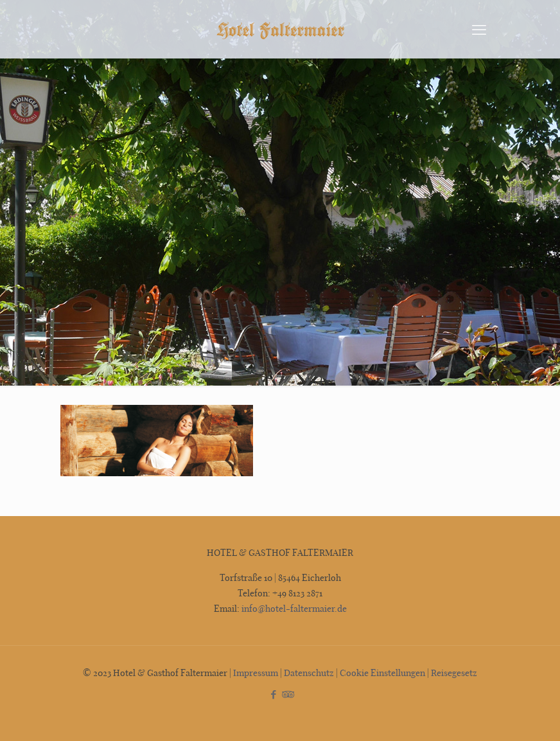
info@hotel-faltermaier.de (293, 608)
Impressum (256, 673)
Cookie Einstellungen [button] (382, 673)
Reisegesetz (454, 673)
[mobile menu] (479, 29)
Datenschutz (309, 673)
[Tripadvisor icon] (287, 694)
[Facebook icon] (273, 694)
